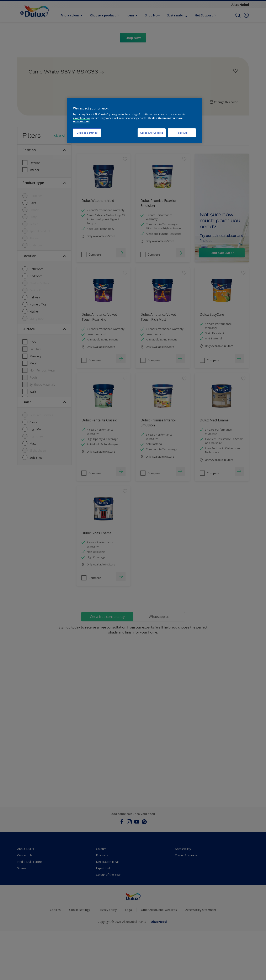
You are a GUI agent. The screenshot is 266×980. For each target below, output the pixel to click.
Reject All (182, 133)
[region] (134, 121)
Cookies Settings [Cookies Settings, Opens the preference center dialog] (87, 133)
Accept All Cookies (152, 133)
